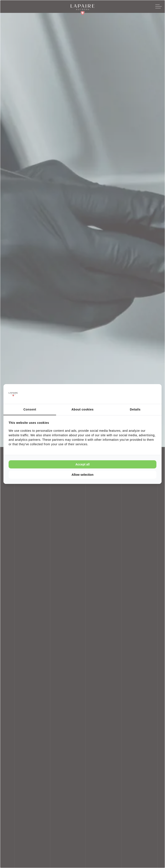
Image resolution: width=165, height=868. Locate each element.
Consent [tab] (30, 409)
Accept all (82, 464)
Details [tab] (135, 409)
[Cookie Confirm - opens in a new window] (140, 394)
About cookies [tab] (83, 409)
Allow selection (82, 475)
